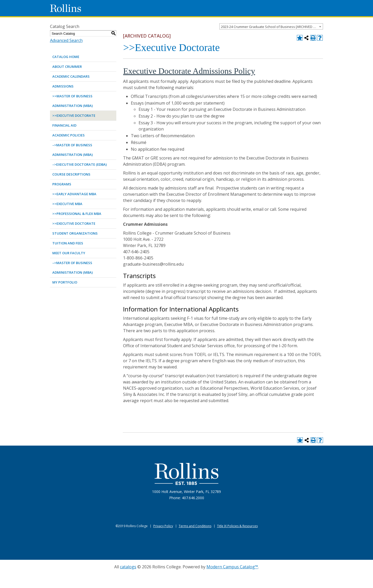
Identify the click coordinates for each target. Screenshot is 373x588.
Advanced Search (66, 40)
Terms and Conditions (195, 526)
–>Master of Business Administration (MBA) (73, 150)
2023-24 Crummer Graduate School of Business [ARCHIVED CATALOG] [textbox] (272, 27)
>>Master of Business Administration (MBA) (73, 101)
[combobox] (271, 26)
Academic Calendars (71, 76)
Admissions (63, 86)
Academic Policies (69, 135)
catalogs (128, 567)
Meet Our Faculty (69, 253)
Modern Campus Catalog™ (232, 567)
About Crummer (67, 67)
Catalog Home (66, 57)
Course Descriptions (71, 174)
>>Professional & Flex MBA (77, 214)
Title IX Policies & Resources (237, 526)
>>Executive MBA (67, 204)
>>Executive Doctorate (74, 115)
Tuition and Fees (68, 243)
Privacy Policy (163, 526)
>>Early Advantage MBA (74, 194)
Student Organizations (75, 233)
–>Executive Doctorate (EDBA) (80, 164)
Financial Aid (64, 125)
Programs (62, 184)
